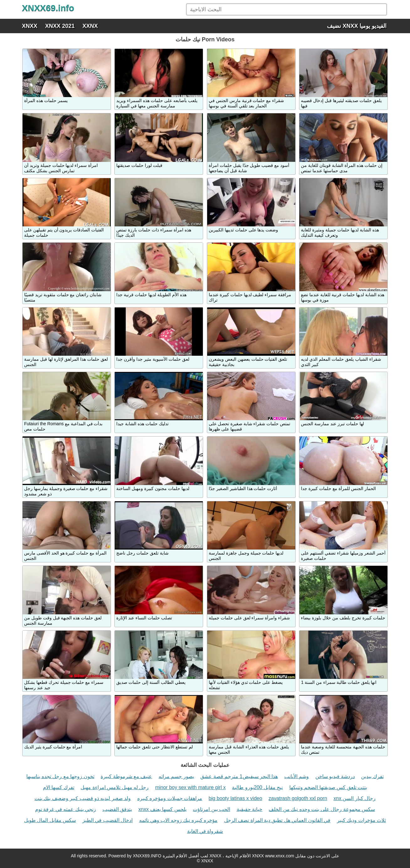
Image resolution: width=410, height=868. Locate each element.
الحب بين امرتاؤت (211, 809)
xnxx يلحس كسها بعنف (163, 809)
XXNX (90, 26)
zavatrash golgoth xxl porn (298, 798)
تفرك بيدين (372, 776)
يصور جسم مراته (176, 776)
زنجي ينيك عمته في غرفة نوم (66, 809)
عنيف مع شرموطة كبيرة (126, 776)
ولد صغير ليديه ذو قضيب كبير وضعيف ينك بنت (83, 798)
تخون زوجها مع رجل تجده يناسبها (60, 776)
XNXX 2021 (60, 26)
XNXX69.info (48, 8)
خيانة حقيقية (250, 809)
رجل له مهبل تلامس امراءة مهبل (115, 787)
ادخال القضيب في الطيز (108, 820)
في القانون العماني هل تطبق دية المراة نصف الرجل (277, 820)
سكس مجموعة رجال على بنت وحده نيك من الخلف (322, 809)
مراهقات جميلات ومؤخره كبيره (170, 798)
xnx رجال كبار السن (355, 798)
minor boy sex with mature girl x (190, 787)
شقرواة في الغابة (205, 831)
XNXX (30, 26)
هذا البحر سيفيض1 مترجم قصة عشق (239, 776)
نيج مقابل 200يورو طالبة (257, 787)
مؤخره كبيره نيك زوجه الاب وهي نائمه (179, 820)
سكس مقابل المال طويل (50, 820)
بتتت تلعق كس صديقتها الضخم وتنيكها (328, 787)
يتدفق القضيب (117, 809)
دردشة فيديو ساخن (335, 776)
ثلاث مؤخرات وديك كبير (361, 820)
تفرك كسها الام (59, 787)
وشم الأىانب (297, 776)
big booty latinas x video (236, 798)
